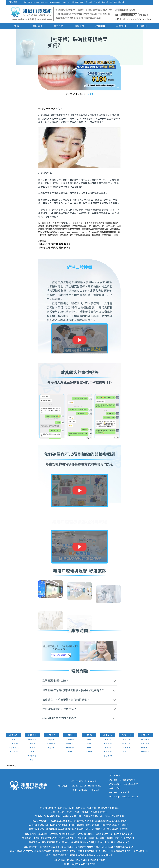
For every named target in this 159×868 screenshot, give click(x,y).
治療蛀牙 (127, 740)
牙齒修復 (51, 735)
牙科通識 (145, 740)
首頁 (17, 26)
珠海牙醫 (13, 2)
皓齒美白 (32, 740)
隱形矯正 (70, 740)
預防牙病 (145, 748)
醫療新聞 (79, 26)
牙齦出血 (108, 744)
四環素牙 (32, 756)
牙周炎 (108, 740)
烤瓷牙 (51, 748)
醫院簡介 (38, 26)
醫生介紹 (59, 26)
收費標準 (100, 26)
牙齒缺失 (145, 752)
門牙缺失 (14, 744)
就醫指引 (121, 26)
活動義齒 (51, 744)
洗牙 (32, 752)
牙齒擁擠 (70, 748)
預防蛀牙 (127, 744)
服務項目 (142, 26)
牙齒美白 (32, 735)
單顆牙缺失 (14, 748)
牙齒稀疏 (70, 744)
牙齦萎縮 (108, 752)
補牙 (89, 740)
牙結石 (32, 744)
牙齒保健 (145, 735)
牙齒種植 (14, 735)
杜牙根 (90, 94)
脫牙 (89, 748)
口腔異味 (145, 744)
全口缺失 (14, 752)
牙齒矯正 (70, 735)
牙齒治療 (89, 735)
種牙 (14, 740)
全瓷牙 (51, 740)
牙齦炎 (108, 748)
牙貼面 (32, 760)
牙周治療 (108, 735)
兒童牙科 (127, 735)
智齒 (89, 744)
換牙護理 (127, 748)
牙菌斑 (32, 748)
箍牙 (70, 752)
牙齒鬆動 (108, 756)
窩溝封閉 (127, 752)
